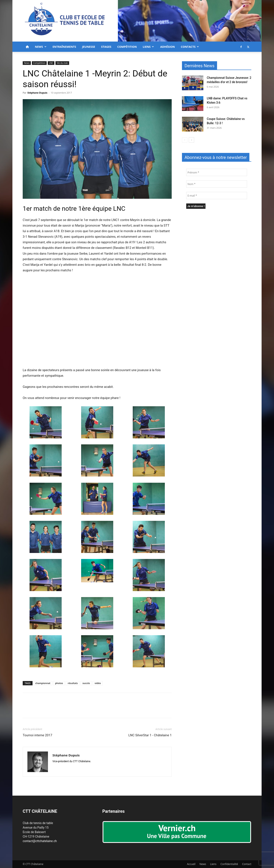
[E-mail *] (217, 196)
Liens (148, 47)
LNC (51, 63)
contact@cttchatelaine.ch (40, 841)
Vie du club (62, 63)
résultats (73, 683)
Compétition (127, 47)
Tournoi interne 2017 (37, 735)
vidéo (98, 683)
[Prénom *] (217, 172)
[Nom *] (217, 184)
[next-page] (191, 140)
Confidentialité (229, 864)
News (41, 47)
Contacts (190, 47)
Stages (106, 47)
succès (86, 683)
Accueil (191, 864)
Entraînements (64, 47)
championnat (43, 683)
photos (59, 683)
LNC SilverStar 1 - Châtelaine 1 (150, 735)
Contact (247, 864)
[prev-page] (185, 140)
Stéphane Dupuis (37, 93)
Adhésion (167, 47)
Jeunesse (89, 47)
